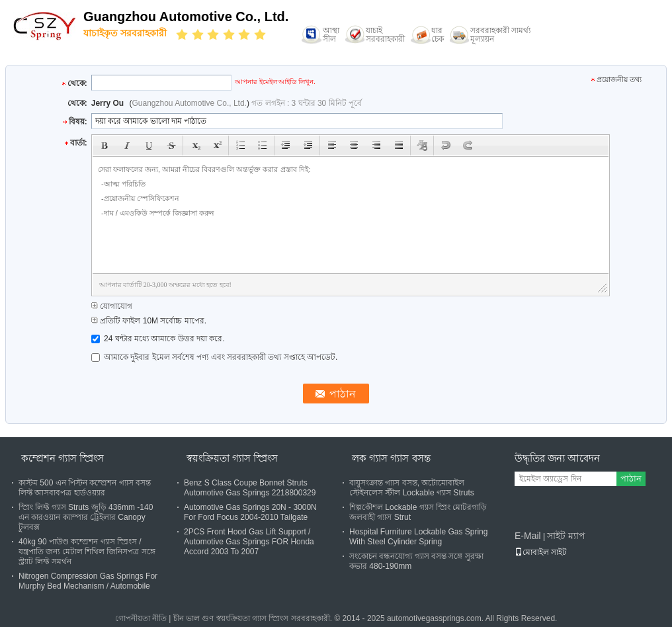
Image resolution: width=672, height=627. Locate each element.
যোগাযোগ (112, 306)
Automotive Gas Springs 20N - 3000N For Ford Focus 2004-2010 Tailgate (250, 512)
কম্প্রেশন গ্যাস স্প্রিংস (63, 458)
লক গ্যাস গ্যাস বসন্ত (391, 458)
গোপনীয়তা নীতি (141, 618)
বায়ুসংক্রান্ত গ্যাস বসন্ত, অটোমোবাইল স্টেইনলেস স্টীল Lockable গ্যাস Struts (412, 488)
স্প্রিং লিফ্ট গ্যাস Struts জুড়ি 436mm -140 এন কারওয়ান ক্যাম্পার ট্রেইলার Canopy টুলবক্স (86, 517)
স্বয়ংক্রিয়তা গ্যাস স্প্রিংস (232, 458)
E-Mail (528, 536)
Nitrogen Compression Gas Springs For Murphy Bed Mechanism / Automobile (88, 581)
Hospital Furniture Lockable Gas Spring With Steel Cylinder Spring (418, 537)
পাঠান (631, 479)
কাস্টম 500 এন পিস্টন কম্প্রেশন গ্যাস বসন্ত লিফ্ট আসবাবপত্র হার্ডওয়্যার (85, 488)
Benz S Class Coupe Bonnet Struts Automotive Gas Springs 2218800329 (250, 488)
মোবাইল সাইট (541, 552)
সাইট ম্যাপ (566, 536)
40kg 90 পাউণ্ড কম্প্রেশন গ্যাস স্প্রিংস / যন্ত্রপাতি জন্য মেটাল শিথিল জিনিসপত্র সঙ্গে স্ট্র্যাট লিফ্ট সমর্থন (87, 552)
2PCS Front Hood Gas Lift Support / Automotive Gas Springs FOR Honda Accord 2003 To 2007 (249, 542)
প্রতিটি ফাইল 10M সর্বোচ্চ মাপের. (149, 321)
